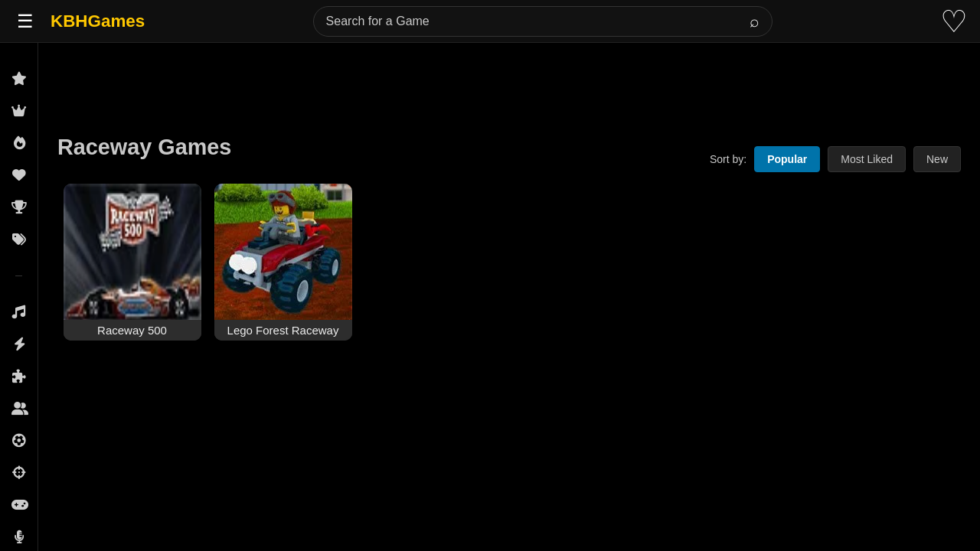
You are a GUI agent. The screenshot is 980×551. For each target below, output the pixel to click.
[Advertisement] (509, 78)
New (937, 159)
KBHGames (98, 21)
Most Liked (867, 159)
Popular (787, 159)
